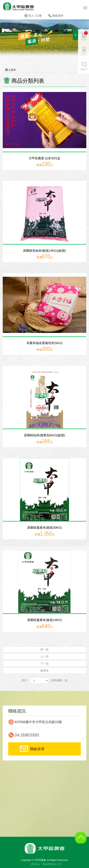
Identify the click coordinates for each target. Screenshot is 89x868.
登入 (31, 16)
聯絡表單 (37, 749)
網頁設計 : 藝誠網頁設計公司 (46, 864)
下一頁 (44, 664)
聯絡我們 (58, 16)
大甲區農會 (21, 6)
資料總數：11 (59, 680)
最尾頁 (44, 671)
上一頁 (44, 656)
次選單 (44, 70)
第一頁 (44, 649)
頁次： (25, 680)
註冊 (39, 16)
